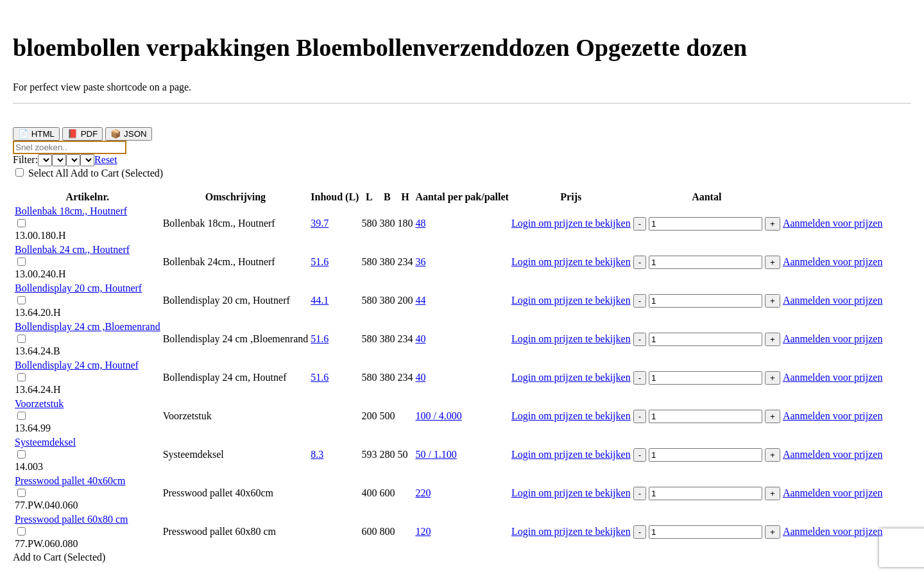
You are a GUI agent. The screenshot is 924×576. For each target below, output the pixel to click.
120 (423, 531)
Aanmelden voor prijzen (833, 223)
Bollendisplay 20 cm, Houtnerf (78, 288)
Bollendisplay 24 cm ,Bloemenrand (88, 327)
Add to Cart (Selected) (117, 173)
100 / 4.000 (438, 416)
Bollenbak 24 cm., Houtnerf (72, 249)
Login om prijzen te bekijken (571, 223)
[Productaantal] (706, 224)
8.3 (317, 454)
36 (420, 262)
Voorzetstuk (39, 404)
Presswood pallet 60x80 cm (71, 519)
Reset (106, 160)
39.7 (320, 223)
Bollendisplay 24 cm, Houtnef (77, 365)
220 (423, 493)
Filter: (25, 160)
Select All (49, 173)
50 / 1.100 (436, 454)
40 (420, 339)
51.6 (320, 262)
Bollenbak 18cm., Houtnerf (71, 211)
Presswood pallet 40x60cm (70, 481)
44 (420, 300)
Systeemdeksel (45, 442)
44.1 (320, 300)
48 (420, 223)
